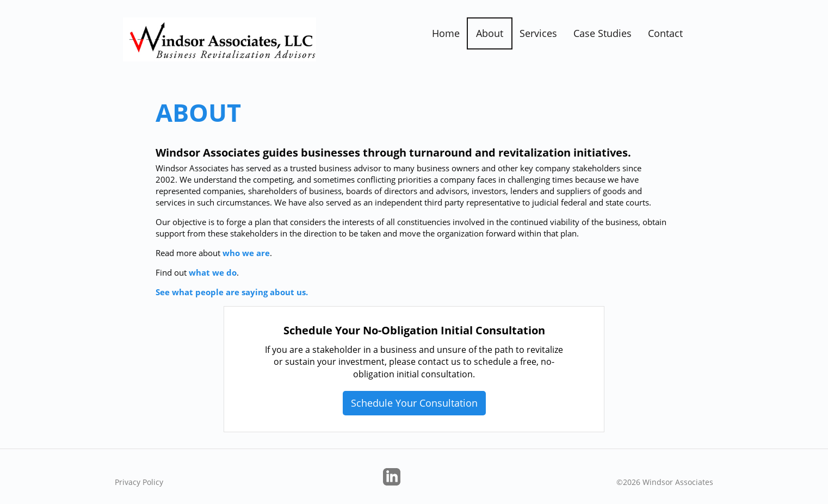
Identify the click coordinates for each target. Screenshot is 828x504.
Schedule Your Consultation (414, 403)
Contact (665, 33)
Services (538, 33)
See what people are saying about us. (232, 292)
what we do (213, 272)
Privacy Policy (139, 482)
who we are (246, 253)
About (490, 33)
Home (446, 33)
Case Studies (603, 33)
